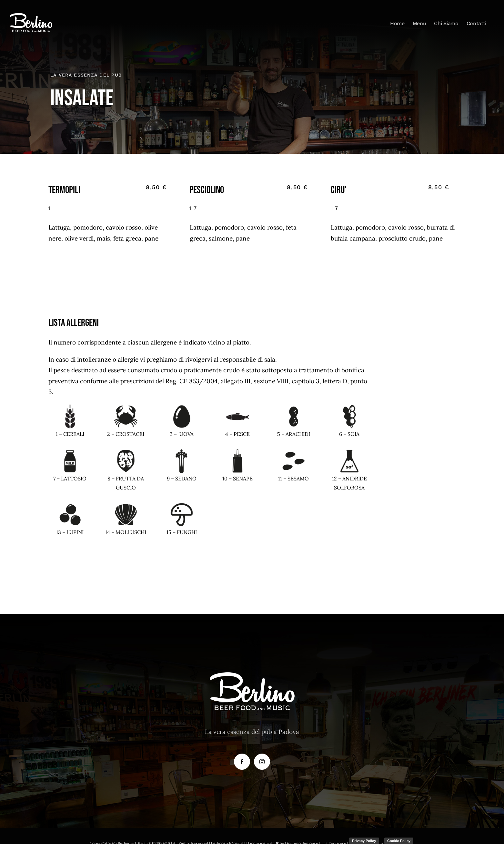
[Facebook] (242, 762)
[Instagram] (262, 762)
